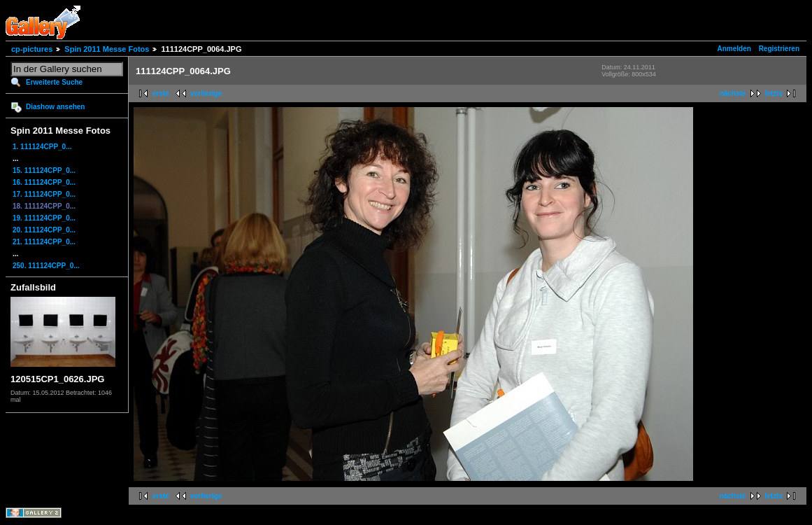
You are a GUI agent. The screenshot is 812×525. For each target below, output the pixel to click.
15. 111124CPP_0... (44, 170)
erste (161, 93)
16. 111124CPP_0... (44, 182)
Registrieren (779, 49)
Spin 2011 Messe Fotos (107, 49)
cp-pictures (32, 49)
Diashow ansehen (55, 107)
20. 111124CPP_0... (44, 230)
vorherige (206, 93)
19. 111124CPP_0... (44, 218)
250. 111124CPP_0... (46, 266)
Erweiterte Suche (54, 82)
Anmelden (734, 49)
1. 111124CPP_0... (42, 147)
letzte (774, 93)
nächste (733, 93)
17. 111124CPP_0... (44, 194)
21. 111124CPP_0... (44, 242)
